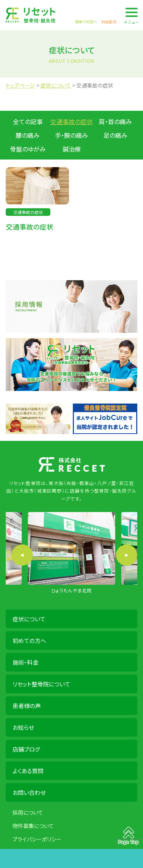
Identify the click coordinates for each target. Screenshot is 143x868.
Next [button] (127, 555)
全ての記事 (28, 121)
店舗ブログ (26, 749)
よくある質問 (28, 771)
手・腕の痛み (71, 135)
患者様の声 (27, 706)
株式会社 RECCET (31, 15)
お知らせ (23, 727)
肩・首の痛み (115, 121)
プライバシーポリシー (37, 839)
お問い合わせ (29, 792)
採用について (28, 812)
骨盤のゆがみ (28, 149)
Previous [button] (22, 555)
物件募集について (33, 826)
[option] (71, 553)
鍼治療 (72, 149)
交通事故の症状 (71, 121)
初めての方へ (29, 641)
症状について (29, 619)
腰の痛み (28, 135)
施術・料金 (26, 662)
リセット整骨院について (41, 684)
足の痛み (115, 135)
